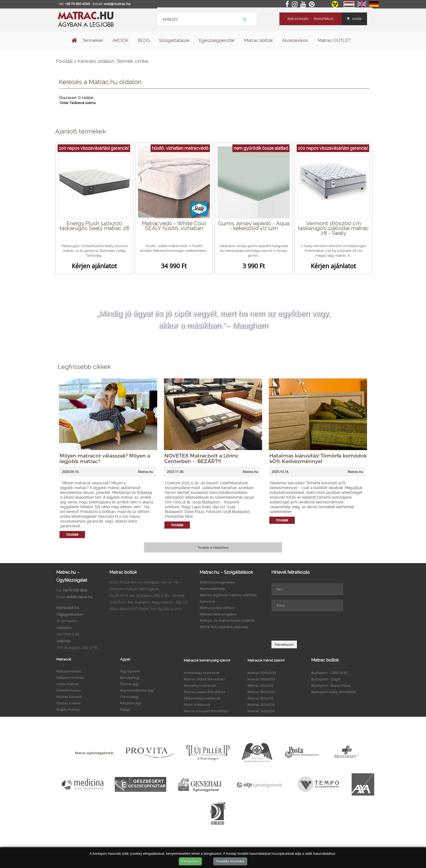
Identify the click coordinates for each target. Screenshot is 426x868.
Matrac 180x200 (261, 692)
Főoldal (64, 61)
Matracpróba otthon (217, 608)
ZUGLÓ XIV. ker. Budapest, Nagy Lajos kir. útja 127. (149, 602)
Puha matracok (197, 705)
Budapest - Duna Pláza (331, 685)
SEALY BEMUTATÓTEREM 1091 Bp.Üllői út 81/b (146, 609)
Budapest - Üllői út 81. (330, 673)
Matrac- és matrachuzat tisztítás (227, 620)
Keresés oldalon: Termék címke (113, 61)
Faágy (125, 709)
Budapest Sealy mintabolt (334, 692)
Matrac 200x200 (262, 673)
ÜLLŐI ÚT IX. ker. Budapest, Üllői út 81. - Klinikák (147, 595)
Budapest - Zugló (326, 679)
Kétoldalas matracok (202, 673)
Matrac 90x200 (261, 698)
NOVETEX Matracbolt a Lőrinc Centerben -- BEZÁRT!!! (202, 458)
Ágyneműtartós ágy (137, 690)
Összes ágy (129, 684)
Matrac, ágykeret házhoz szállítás (228, 595)
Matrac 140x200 (261, 711)
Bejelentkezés (298, 19)
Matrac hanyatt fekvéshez (206, 711)
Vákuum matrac (70, 677)
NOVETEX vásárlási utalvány (224, 627)
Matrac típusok (69, 697)
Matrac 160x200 (261, 679)
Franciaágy (129, 697)
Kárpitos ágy (131, 703)
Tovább (72, 535)
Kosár (354, 19)
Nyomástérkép (212, 589)
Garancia (208, 601)
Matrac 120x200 (261, 705)
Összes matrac (69, 703)
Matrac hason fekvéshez (205, 692)
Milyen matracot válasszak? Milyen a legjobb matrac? (105, 458)
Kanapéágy (130, 677)
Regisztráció (324, 19)
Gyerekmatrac (69, 690)
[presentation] (312, 626)
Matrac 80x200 (261, 685)
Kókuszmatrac (69, 671)
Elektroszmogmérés (217, 582)
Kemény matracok (200, 685)
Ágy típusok (130, 671)
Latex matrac (68, 684)
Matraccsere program (218, 614)
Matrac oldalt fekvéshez (204, 679)
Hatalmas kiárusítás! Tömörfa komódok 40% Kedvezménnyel (318, 458)
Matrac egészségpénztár (94, 753)
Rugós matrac (68, 709)
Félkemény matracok (202, 698)
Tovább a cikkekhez (213, 547)
